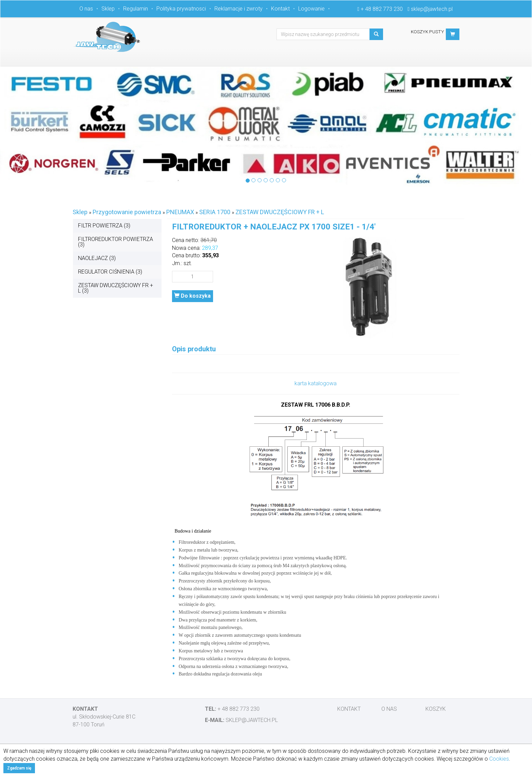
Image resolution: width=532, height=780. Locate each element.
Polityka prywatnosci (181, 9)
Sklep (108, 9)
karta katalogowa (316, 383)
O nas (86, 9)
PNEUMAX (180, 212)
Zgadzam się (19, 768)
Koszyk (436, 709)
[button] (453, 34)
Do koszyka (192, 296)
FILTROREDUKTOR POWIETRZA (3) (116, 242)
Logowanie (311, 9)
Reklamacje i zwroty (239, 9)
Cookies (499, 759)
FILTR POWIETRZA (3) (104, 226)
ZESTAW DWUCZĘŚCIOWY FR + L (280, 212)
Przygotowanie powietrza (127, 212)
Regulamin (136, 9)
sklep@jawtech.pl (432, 9)
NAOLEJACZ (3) (97, 258)
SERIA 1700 (215, 212)
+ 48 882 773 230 (382, 9)
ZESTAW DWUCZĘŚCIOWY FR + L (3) (116, 288)
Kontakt (280, 9)
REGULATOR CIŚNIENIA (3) (110, 272)
